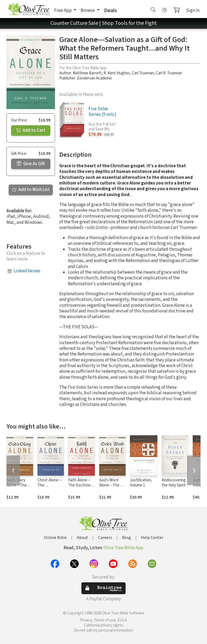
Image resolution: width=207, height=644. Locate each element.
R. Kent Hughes (117, 73)
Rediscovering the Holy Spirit (174, 483)
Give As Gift (31, 164)
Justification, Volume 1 (141, 483)
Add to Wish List (31, 190)
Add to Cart (31, 130)
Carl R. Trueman (169, 73)
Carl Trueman (143, 73)
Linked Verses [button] (27, 271)
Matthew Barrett (87, 73)
